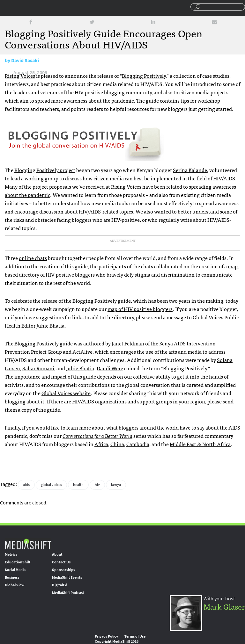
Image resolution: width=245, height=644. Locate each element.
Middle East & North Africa (200, 444)
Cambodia (138, 444)
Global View (15, 585)
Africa (101, 444)
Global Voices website (66, 393)
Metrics (11, 554)
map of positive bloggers (140, 309)
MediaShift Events (67, 577)
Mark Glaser (224, 606)
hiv (97, 485)
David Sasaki (25, 60)
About (57, 554)
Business (12, 577)
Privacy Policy (106, 636)
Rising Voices (20, 76)
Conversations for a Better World (97, 436)
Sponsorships (63, 570)
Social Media (15, 570)
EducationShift (18, 562)
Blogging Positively (144, 76)
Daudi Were (110, 368)
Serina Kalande (190, 170)
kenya (116, 485)
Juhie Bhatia (50, 325)
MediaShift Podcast (68, 593)
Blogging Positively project (45, 170)
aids (26, 485)
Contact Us (61, 562)
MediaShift (28, 544)
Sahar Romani (38, 368)
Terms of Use (135, 636)
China (117, 444)
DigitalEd (60, 585)
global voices (51, 485)
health (78, 485)
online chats (33, 258)
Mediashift (49, 8)
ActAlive (82, 351)
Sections (7, 7)
